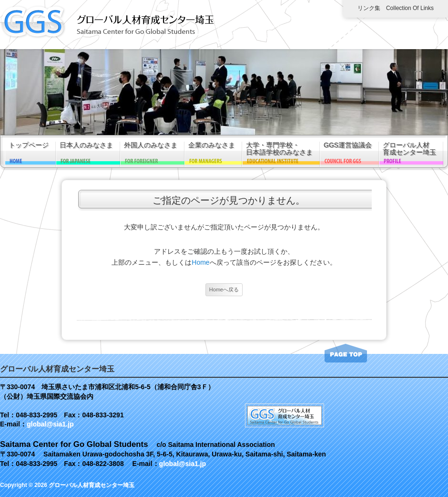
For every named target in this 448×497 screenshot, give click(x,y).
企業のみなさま (212, 145)
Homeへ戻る (224, 290)
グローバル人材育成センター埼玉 (409, 149)
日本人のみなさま (86, 145)
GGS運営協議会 (348, 145)
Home (200, 262)
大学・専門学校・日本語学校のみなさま (279, 149)
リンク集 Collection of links (396, 8)
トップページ (29, 145)
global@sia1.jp (50, 424)
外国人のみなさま (151, 145)
